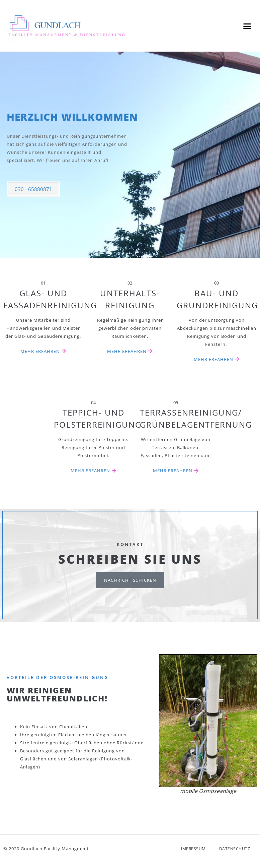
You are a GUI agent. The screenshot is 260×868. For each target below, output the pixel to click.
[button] (247, 26)
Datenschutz (235, 853)
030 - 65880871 (33, 205)
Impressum (193, 853)
